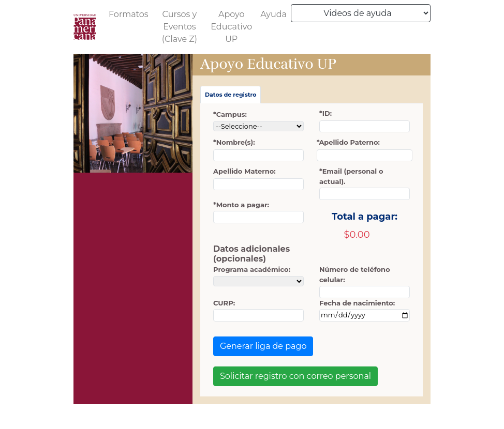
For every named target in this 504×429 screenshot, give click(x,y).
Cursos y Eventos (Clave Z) (180, 27)
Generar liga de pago (263, 346)
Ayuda (273, 14)
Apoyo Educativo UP (231, 27)
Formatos (129, 14)
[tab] (231, 95)
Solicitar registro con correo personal (295, 376)
